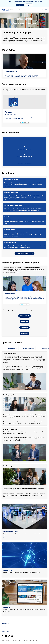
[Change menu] (46, 10)
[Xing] (9, 636)
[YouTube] (6, 636)
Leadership (24, 333)
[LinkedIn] (3, 636)
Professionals (24, 328)
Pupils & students (24, 316)
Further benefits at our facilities (24, 254)
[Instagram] (12, 636)
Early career (25, 322)
